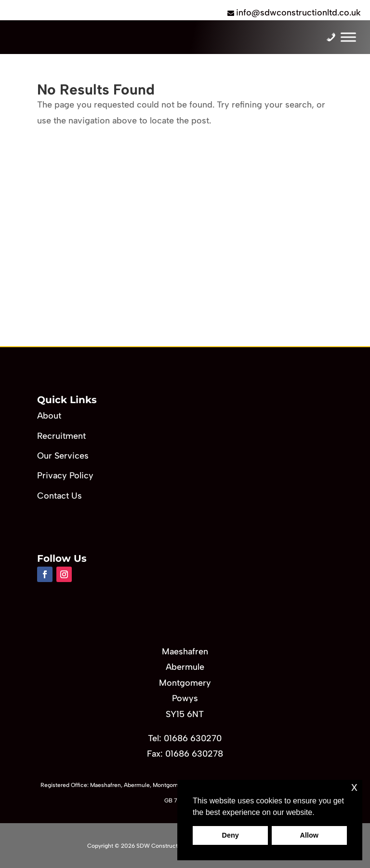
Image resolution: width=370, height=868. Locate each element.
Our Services (63, 456)
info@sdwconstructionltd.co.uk (298, 13)
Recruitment (61, 436)
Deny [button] (231, 835)
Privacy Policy (65, 475)
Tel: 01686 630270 (185, 738)
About (49, 416)
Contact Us (59, 496)
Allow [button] (309, 835)
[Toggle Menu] (348, 37)
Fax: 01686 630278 (185, 754)
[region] (185, 251)
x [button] (354, 787)
